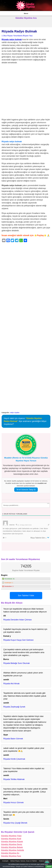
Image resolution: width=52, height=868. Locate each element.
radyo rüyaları (15, 413)
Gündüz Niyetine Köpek (12, 842)
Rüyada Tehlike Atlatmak (14, 779)
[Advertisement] (26, 92)
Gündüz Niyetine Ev (10, 853)
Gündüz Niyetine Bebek (12, 847)
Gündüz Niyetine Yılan (11, 836)
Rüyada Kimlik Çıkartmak (14, 759)
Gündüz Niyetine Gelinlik (13, 850)
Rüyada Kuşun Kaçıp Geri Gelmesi (18, 640)
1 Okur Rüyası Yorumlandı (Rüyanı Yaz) (17, 36)
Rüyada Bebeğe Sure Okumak (17, 663)
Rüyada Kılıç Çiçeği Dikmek (15, 823)
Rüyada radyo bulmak (12, 39)
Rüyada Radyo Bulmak (19, 31)
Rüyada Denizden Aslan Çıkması (18, 620)
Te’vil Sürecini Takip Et (26, 490)
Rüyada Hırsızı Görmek (13, 803)
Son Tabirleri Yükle (26, 595)
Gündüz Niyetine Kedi (11, 839)
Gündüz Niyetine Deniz (12, 844)
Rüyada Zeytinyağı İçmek (14, 707)
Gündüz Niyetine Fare (11, 856)
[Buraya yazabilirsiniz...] (26, 505)
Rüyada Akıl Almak (11, 684)
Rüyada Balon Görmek (13, 739)
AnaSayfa (5, 861)
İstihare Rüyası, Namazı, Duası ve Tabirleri (24, 861)
